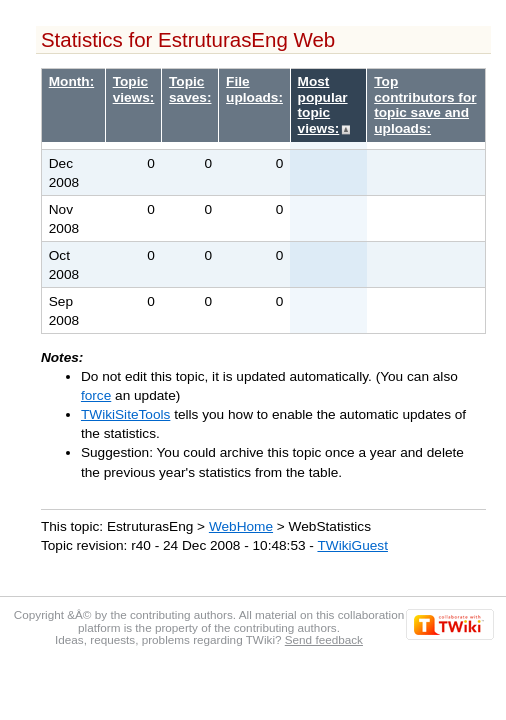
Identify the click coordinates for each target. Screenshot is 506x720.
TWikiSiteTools (125, 414)
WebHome (241, 526)
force (96, 395)
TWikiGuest (352, 545)
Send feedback (324, 639)
